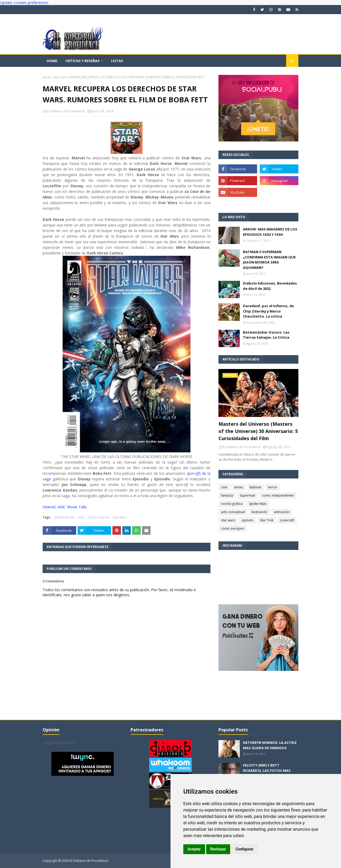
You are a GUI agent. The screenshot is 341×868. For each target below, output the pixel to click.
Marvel (50, 507)
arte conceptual (233, 512)
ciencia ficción (64, 517)
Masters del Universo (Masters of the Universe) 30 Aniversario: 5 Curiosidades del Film (258, 431)
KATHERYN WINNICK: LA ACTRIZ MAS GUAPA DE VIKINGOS (270, 745)
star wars (60, 77)
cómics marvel (98, 517)
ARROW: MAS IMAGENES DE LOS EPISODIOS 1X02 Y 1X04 (270, 232)
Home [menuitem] (52, 61)
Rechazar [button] (218, 849)
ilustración (259, 512)
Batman (255, 487)
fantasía (227, 495)
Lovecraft (287, 520)
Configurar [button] (244, 849)
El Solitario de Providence (66, 111)
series (238, 487)
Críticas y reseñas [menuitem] (82, 61)
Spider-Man (258, 504)
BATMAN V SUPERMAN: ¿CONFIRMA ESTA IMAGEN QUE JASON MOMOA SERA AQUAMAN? (269, 260)
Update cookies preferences (24, 3)
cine (81, 517)
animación (282, 512)
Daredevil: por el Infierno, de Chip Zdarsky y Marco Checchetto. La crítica (268, 311)
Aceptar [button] (194, 849)
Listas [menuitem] (117, 61)
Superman (247, 495)
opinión (247, 520)
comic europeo (233, 528)
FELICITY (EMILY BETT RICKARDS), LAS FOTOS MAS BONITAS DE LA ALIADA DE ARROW (267, 773)
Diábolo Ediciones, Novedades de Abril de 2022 (270, 286)
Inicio (47, 77)
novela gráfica (232, 504)
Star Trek (267, 520)
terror (273, 487)
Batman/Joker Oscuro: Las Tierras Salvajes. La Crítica (266, 335)
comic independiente (278, 495)
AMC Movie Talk (72, 507)
